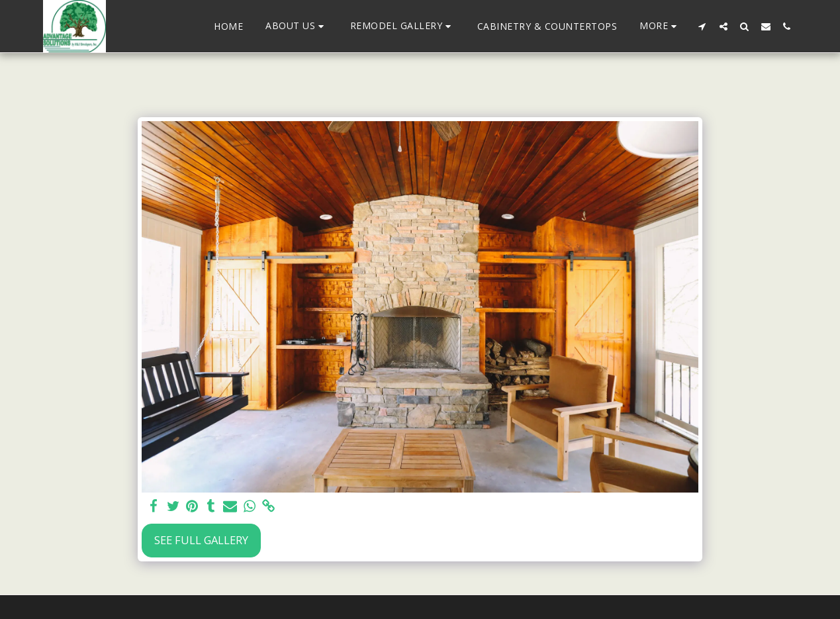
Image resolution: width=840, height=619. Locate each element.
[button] (297, 26)
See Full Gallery (201, 540)
